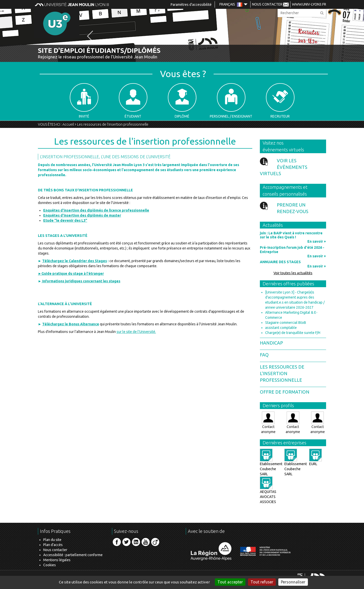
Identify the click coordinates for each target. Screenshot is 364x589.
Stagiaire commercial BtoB (286, 323)
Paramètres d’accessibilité (191, 5)
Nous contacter (55, 550)
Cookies (50, 565)
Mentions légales (57, 560)
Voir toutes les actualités (293, 273)
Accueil (68, 124)
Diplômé (182, 101)
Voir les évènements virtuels (284, 167)
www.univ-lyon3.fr (309, 4)
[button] (90, 36)
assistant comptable (281, 328)
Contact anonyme (268, 423)
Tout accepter (230, 582)
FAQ (264, 355)
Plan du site (52, 540)
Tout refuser (262, 582)
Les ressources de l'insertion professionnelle (113, 124)
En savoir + (317, 241)
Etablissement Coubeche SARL (271, 464)
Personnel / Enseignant (231, 101)
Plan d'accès (53, 545)
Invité (84, 101)
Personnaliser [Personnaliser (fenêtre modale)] (293, 582)
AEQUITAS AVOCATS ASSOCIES (268, 492)
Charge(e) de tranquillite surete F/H (293, 333)
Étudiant (133, 101)
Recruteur (280, 101)
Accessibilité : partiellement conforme (73, 555)
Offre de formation (285, 392)
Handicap (271, 343)
